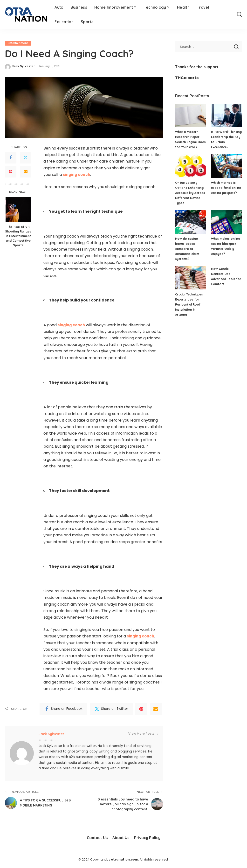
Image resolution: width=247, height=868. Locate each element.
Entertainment (18, 43)
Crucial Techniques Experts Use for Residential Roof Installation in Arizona (190, 309)
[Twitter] (26, 158)
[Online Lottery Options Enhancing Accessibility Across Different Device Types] (191, 171)
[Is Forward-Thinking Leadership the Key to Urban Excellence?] (227, 115)
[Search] (239, 14)
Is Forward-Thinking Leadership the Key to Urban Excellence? (226, 142)
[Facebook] (11, 158)
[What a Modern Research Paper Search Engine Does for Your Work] (191, 115)
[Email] (26, 172)
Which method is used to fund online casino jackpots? (226, 193)
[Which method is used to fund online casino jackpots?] (227, 171)
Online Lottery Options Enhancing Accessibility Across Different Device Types (190, 198)
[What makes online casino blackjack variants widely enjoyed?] (227, 227)
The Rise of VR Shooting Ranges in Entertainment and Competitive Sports (18, 236)
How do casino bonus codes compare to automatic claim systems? (188, 254)
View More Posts (143, 734)
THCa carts (187, 78)
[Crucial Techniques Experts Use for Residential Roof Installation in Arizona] (191, 283)
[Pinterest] (11, 172)
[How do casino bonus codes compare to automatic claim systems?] (191, 227)
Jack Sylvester (24, 66)
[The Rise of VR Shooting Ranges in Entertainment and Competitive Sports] (18, 210)
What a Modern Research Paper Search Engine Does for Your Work (188, 142)
